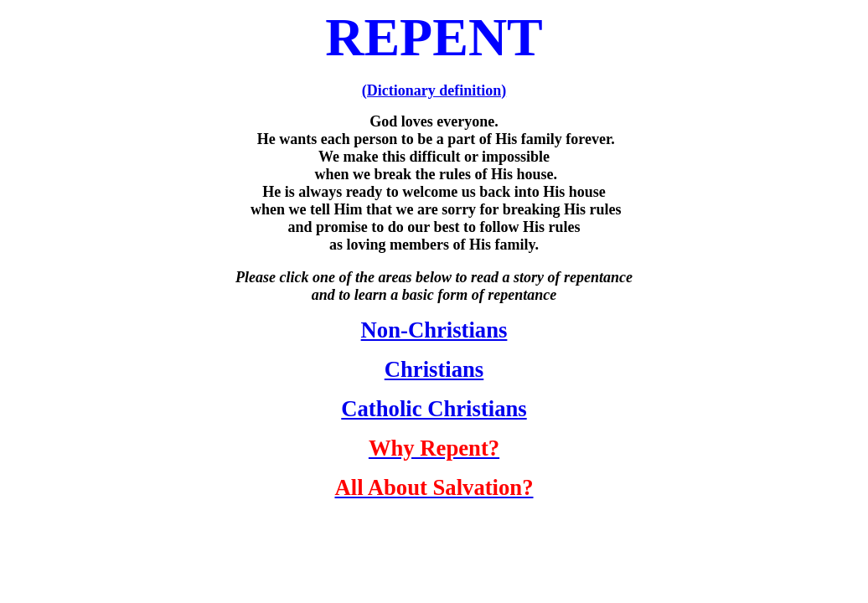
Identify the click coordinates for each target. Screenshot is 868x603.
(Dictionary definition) (434, 90)
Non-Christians (434, 330)
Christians (434, 369)
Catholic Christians (434, 409)
